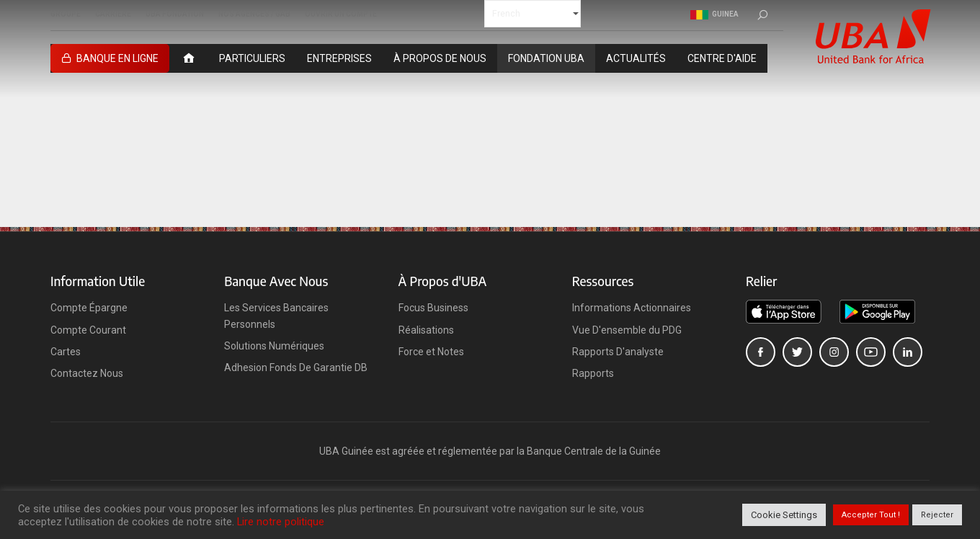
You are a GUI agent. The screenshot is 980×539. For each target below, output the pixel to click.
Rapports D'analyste (618, 352)
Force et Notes (431, 352)
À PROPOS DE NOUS (440, 58)
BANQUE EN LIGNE (117, 58)
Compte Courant (88, 330)
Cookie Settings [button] (784, 515)
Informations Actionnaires (632, 308)
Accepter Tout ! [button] (871, 515)
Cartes (66, 352)
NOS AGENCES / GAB (254, 14)
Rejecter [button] (937, 515)
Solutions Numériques (274, 346)
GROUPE (66, 14)
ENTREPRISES (339, 58)
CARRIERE (113, 14)
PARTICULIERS (252, 58)
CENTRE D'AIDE (722, 58)
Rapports (593, 373)
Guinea (714, 14)
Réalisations (426, 330)
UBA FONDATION (175, 14)
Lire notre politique (281, 522)
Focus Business (433, 308)
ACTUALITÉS (636, 58)
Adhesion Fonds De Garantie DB (296, 367)
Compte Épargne (89, 308)
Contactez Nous (87, 373)
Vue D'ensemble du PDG (627, 330)
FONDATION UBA (546, 58)
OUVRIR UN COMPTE (341, 14)
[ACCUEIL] (189, 58)
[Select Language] (533, 14)
